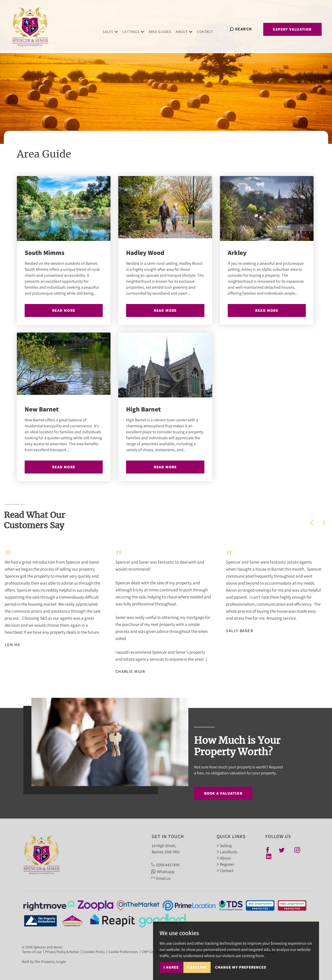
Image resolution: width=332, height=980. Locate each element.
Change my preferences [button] (241, 973)
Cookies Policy (94, 952)
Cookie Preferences (123, 952)
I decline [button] (197, 973)
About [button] (188, 29)
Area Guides (164, 29)
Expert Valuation (292, 29)
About (224, 858)
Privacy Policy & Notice (62, 952)
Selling (224, 846)
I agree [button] (171, 973)
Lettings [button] (137, 29)
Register (225, 864)
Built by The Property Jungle (44, 962)
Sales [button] (114, 29)
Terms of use (32, 952)
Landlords (227, 852)
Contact (209, 29)
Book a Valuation (223, 793)
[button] (312, 523)
